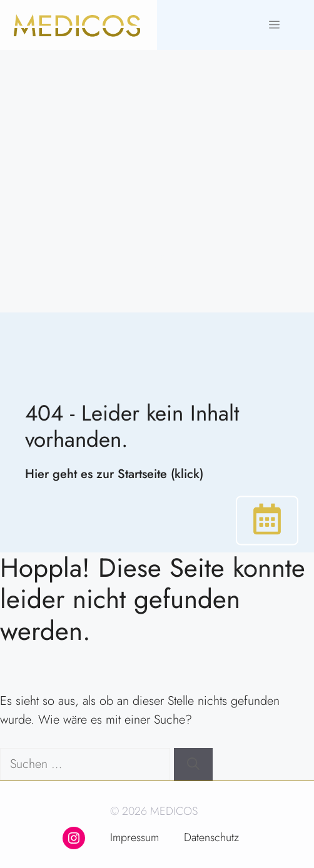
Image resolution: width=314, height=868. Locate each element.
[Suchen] (193, 764)
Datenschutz (211, 837)
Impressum (134, 837)
